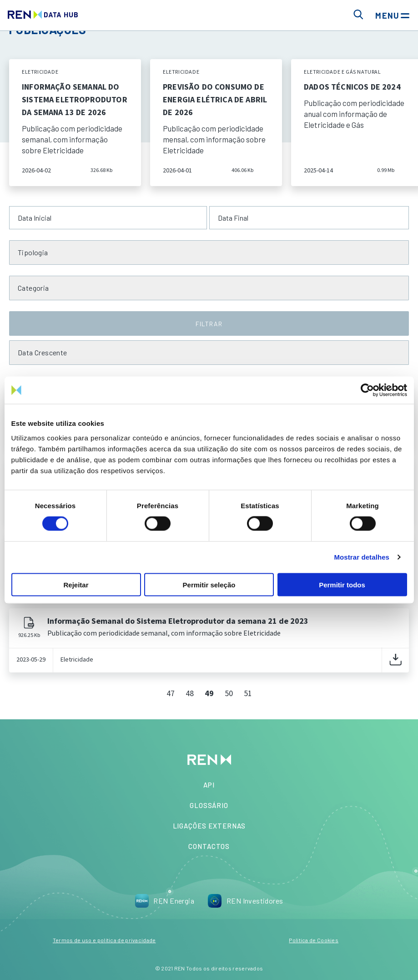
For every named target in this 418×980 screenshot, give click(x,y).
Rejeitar (76, 584)
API (209, 785)
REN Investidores (246, 901)
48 (190, 693)
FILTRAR (209, 324)
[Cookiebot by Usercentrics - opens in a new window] (367, 390)
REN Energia (164, 901)
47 (171, 693)
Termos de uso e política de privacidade (104, 940)
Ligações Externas (209, 826)
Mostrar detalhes (362, 557)
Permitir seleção (209, 584)
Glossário (209, 805)
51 (248, 693)
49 (209, 693)
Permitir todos (342, 584)
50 (229, 693)
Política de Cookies (314, 940)
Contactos (209, 846)
